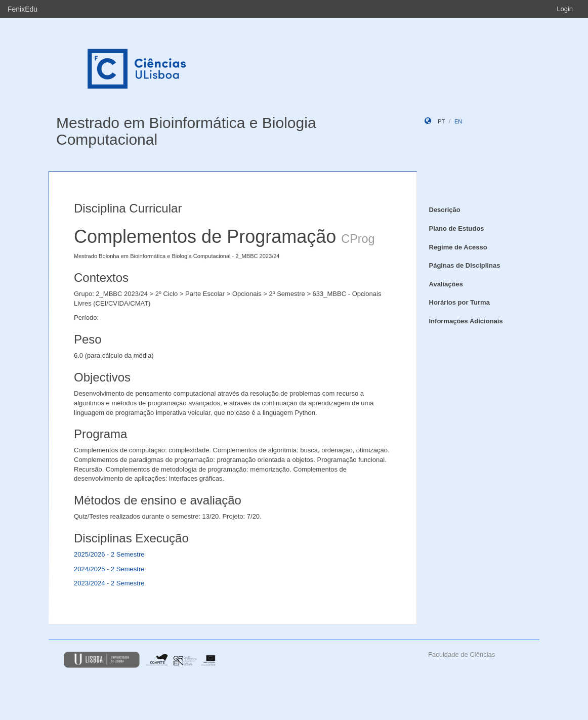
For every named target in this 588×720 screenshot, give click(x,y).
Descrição (445, 210)
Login (565, 9)
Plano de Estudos (457, 228)
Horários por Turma (459, 302)
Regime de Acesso (458, 247)
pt (441, 121)
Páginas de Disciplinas (465, 265)
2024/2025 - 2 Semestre (109, 569)
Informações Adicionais (466, 321)
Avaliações (446, 284)
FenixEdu (23, 9)
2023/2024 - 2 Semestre (109, 583)
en (458, 121)
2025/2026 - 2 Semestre (109, 554)
